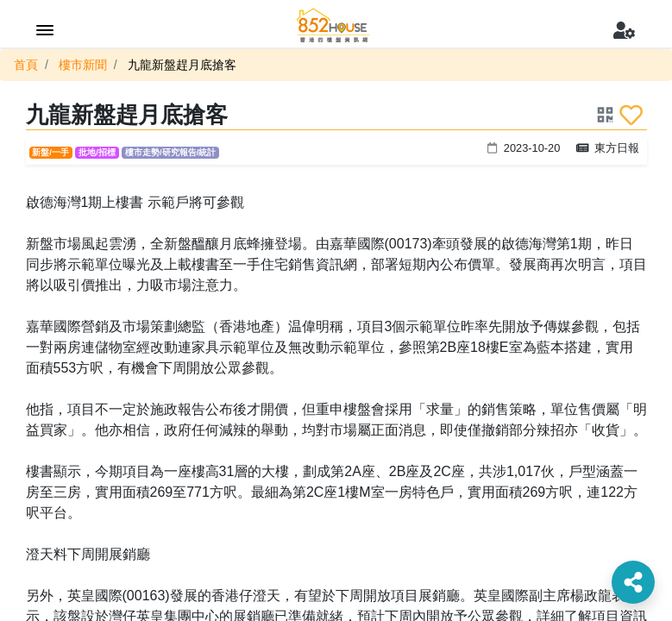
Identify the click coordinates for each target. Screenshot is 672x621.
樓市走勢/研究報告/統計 (170, 152)
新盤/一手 (50, 152)
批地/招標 (97, 152)
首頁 (26, 65)
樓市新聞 (83, 65)
